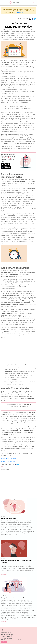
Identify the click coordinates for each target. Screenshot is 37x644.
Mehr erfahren (4, 537)
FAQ (2, 629)
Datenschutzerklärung (7, 636)
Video (3, 631)
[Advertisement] (18, 351)
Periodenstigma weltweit (9, 519)
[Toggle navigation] (3, 2)
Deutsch (4, 642)
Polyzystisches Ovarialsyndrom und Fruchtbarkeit (16, 598)
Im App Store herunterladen (9, 458)
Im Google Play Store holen (8, 461)
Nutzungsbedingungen (7, 638)
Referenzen (4, 467)
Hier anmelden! (20, 13)
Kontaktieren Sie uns (6, 633)
